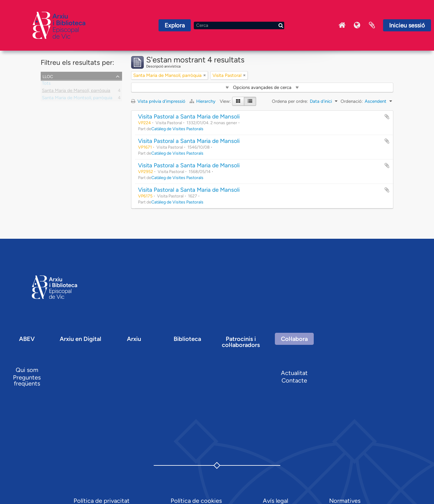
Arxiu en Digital (80, 339)
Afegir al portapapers (387, 117)
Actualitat (294, 373)
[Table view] (250, 101)
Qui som (27, 370)
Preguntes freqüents (27, 380)
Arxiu (134, 339)
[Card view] (238, 101)
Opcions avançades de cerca (262, 87)
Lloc (48, 76)
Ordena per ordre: (290, 101)
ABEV (27, 339)
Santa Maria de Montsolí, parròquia (77, 99)
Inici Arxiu (342, 25)
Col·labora (294, 339)
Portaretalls (372, 25)
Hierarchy (203, 101)
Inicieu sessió (407, 25)
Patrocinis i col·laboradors (241, 342)
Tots (46, 84)
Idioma (357, 25)
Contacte (294, 380)
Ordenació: (352, 101)
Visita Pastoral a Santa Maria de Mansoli (189, 117)
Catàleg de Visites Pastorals (177, 129)
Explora (175, 25)
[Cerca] (239, 25)
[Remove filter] (205, 75)
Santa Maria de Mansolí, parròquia (76, 92)
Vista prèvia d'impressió (158, 101)
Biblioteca (187, 339)
